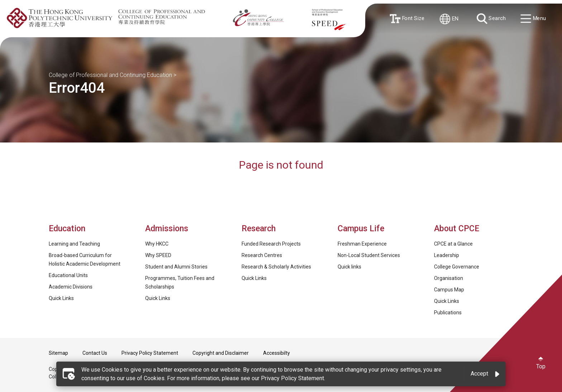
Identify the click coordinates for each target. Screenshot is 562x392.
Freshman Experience (362, 244)
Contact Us (95, 353)
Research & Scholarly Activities (276, 267)
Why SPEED (158, 255)
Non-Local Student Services (369, 255)
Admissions (168, 229)
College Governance (457, 267)
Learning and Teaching (74, 244)
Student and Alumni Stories (176, 267)
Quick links (349, 267)
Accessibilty (277, 353)
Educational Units (68, 275)
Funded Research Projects (271, 244)
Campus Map (449, 290)
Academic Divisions (71, 287)
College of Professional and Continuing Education (110, 75)
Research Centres (262, 255)
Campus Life (361, 229)
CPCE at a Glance (453, 244)
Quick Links (61, 298)
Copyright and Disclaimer (221, 353)
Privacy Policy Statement (150, 353)
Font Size (407, 19)
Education (67, 229)
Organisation (449, 278)
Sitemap (58, 353)
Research (259, 229)
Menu (534, 19)
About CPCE (457, 229)
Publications (448, 313)
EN (450, 19)
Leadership (447, 255)
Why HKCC (157, 244)
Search (492, 19)
